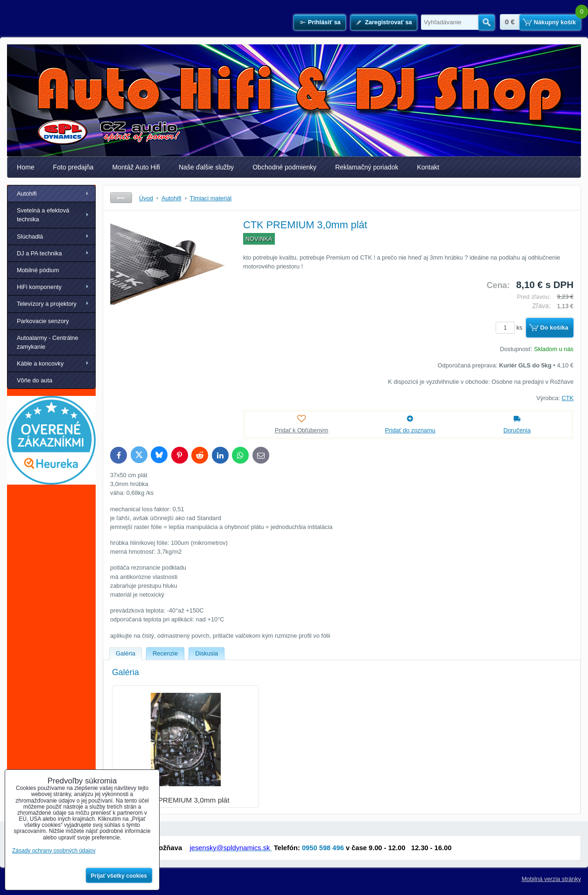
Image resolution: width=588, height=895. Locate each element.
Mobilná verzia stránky (551, 879)
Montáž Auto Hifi (136, 167)
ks (511, 328)
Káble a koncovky (40, 363)
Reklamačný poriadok (367, 167)
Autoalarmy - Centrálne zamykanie (48, 342)
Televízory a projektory (47, 304)
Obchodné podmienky (284, 167)
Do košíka (554, 328)
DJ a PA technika (39, 253)
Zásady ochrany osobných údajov (54, 851)
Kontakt (428, 167)
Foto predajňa (73, 167)
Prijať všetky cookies (119, 876)
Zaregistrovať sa (388, 22)
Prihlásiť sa (324, 22)
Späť (121, 198)
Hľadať (486, 22)
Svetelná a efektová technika (43, 215)
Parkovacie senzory (43, 321)
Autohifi (27, 194)
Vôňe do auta (35, 380)
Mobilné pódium (38, 270)
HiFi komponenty (39, 287)
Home (26, 167)
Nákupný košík (555, 22)
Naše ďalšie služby (206, 167)
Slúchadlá (30, 236)
